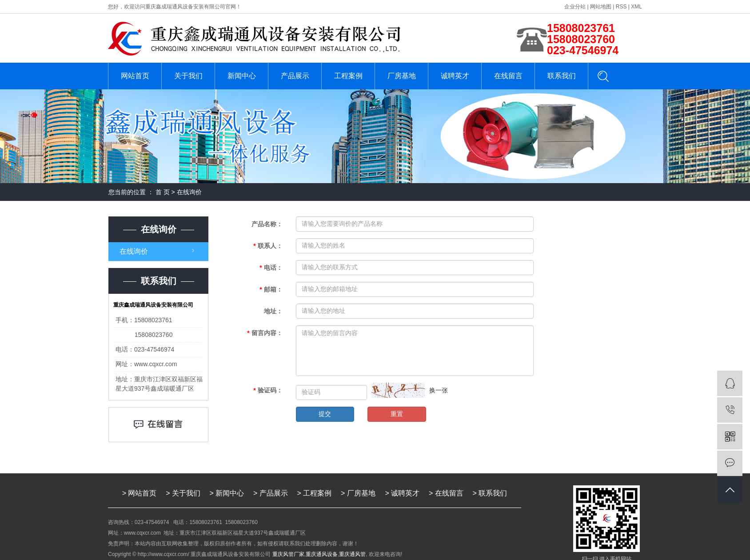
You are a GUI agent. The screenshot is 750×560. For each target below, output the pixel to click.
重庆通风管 (352, 554)
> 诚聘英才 (403, 493)
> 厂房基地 (359, 493)
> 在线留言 (446, 493)
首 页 (163, 192)
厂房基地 (402, 76)
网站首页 (135, 76)
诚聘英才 (455, 76)
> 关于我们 (183, 493)
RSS (621, 7)
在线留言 (508, 76)
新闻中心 (242, 76)
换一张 (439, 390)
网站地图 (601, 7)
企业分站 (575, 7)
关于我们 (188, 76)
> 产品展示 (271, 493)
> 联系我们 (490, 493)
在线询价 (134, 251)
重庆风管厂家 (288, 554)
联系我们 (562, 76)
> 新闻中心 (227, 493)
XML (636, 7)
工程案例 (348, 76)
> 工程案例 (315, 493)
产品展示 (295, 76)
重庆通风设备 (322, 554)
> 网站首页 (140, 493)
